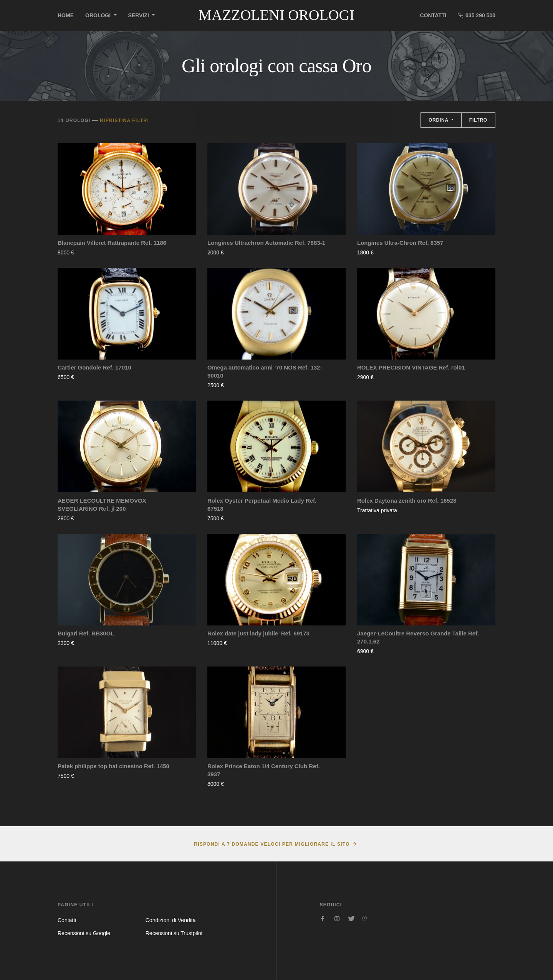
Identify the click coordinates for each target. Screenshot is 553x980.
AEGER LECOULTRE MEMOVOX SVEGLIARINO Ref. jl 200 (102, 505)
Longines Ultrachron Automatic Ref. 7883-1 (266, 243)
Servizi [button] (139, 15)
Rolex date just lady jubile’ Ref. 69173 (258, 633)
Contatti (433, 15)
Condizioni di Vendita (171, 920)
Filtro (478, 120)
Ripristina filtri (124, 120)
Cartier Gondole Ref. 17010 (94, 367)
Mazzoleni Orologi (276, 15)
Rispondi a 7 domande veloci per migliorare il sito (272, 844)
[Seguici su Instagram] (337, 919)
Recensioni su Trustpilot (174, 933)
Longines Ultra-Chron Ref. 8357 (400, 243)
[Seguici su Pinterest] (364, 919)
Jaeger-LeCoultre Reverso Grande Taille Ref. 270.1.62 (418, 637)
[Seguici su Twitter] (351, 919)
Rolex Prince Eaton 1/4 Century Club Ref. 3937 (264, 770)
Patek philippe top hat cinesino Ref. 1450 (113, 766)
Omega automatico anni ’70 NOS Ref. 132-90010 (265, 371)
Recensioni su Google (84, 933)
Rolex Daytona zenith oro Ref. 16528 (407, 501)
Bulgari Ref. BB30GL (86, 633)
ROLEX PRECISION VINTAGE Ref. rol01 (411, 367)
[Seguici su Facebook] (323, 919)
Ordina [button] (439, 120)
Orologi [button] (99, 15)
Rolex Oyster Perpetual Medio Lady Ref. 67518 (262, 505)
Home (66, 15)
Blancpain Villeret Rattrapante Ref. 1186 (112, 243)
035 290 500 (477, 15)
